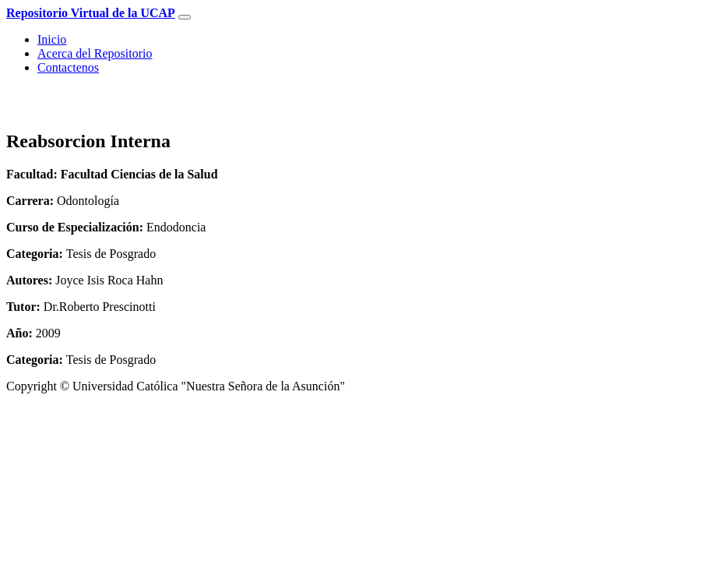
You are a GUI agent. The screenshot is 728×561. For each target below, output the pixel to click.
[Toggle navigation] (185, 17)
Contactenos (68, 67)
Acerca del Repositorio (95, 53)
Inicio (52, 39)
